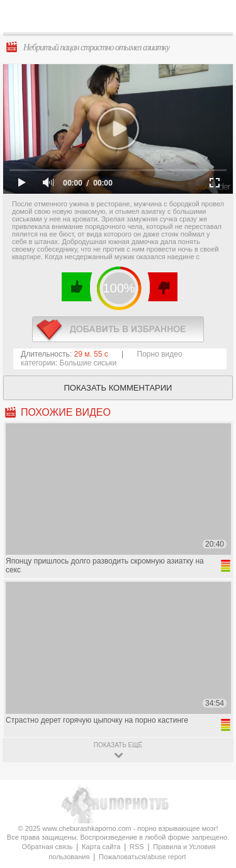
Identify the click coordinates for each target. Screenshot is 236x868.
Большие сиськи (88, 363)
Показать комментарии (118, 388)
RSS (137, 847)
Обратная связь (47, 847)
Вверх (212, 818)
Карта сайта (101, 847)
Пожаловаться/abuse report (143, 857)
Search (216, 17)
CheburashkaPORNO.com (121, 20)
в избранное (118, 329)
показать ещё (118, 745)
